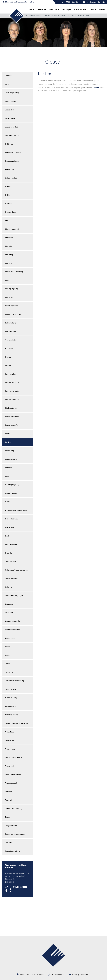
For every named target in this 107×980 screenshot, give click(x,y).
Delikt (7, 195)
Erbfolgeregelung (12, 289)
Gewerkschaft (10, 340)
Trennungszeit (11, 689)
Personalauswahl (12, 519)
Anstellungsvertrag (12, 93)
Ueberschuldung (11, 698)
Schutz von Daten (12, 178)
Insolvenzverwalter (12, 391)
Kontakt (102, 9)
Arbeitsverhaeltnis (12, 127)
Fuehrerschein (11, 331)
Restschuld (9, 553)
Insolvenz (9, 366)
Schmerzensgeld (11, 579)
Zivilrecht (9, 843)
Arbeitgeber (10, 110)
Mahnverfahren (11, 459)
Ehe (7, 221)
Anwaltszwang (11, 101)
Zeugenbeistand (11, 826)
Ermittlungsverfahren (13, 314)
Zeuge (8, 817)
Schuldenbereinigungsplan (15, 596)
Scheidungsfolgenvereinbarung (17, 570)
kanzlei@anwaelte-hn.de (96, 2)
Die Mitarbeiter (80, 9)
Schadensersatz (11, 561)
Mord (7, 476)
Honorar (8, 357)
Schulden (9, 587)
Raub (7, 536)
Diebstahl (9, 204)
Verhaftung (9, 732)
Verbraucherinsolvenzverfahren (17, 723)
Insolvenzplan (10, 374)
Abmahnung (10, 76)
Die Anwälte (54, 9)
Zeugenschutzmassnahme (15, 834)
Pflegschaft (10, 527)
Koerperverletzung (12, 417)
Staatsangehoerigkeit (13, 621)
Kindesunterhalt (11, 408)
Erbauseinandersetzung (14, 272)
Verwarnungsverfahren (14, 775)
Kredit (7, 434)
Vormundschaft (11, 783)
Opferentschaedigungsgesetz (16, 510)
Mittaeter (9, 468)
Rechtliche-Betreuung (13, 544)
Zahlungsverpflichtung (14, 809)
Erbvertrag (9, 297)
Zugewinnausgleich (13, 851)
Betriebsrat (9, 144)
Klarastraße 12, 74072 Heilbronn (32, 975)
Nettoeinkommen (12, 493)
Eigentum (9, 263)
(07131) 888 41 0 (58, 975)
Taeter (8, 664)
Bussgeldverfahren (12, 161)
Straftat (8, 655)
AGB (7, 84)
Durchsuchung (11, 212)
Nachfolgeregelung (12, 485)
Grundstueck (10, 348)
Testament (9, 672)
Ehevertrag (9, 255)
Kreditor (8, 442)
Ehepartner (9, 238)
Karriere (93, 9)
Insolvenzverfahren (12, 383)
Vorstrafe (9, 792)
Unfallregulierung (12, 715)
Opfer (7, 502)
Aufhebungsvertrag (12, 135)
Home (32, 9)
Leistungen (67, 9)
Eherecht (9, 246)
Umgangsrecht (11, 706)
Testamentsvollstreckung (15, 681)
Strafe (8, 647)
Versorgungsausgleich (14, 757)
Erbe (7, 280)
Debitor (8, 187)
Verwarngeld (10, 766)
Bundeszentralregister (13, 152)
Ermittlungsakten (12, 306)
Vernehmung (10, 749)
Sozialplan (9, 613)
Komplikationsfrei (12, 425)
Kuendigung (10, 451)
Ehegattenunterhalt (12, 229)
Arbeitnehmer (10, 118)
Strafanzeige (10, 638)
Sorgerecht (9, 604)
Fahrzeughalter (11, 323)
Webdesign (9, 800)
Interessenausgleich (13, 400)
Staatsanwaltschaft (13, 630)
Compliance (10, 170)
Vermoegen (10, 740)
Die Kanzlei (42, 9)
